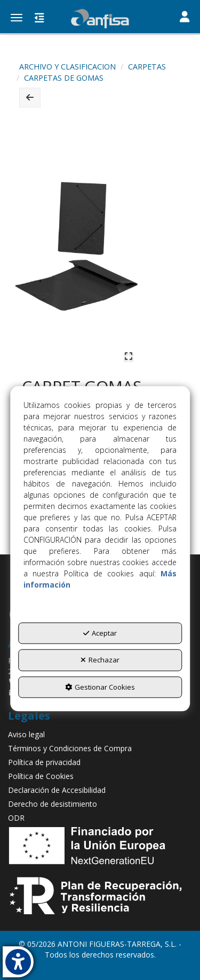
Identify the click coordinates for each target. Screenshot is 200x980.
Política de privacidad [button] (44, 762)
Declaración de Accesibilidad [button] (57, 790)
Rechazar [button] (100, 660)
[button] (100, 19)
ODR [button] (16, 818)
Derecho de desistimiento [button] (53, 804)
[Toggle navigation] (185, 18)
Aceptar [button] (100, 633)
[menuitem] (100, 735)
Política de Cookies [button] (41, 776)
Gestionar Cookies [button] (100, 687)
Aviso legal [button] (26, 734)
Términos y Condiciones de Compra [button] (70, 748)
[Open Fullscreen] (129, 356)
